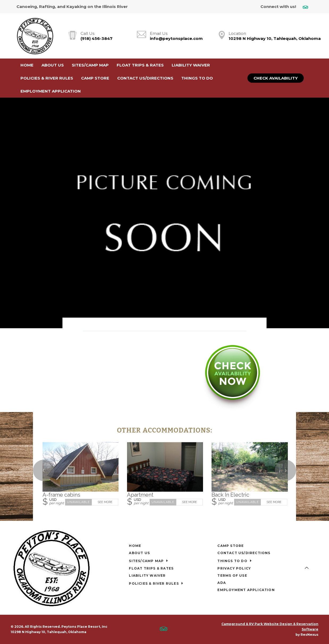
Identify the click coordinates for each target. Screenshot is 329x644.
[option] (164, 213)
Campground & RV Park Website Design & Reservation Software (270, 627)
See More (105, 502)
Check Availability (276, 78)
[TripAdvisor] (307, 7)
